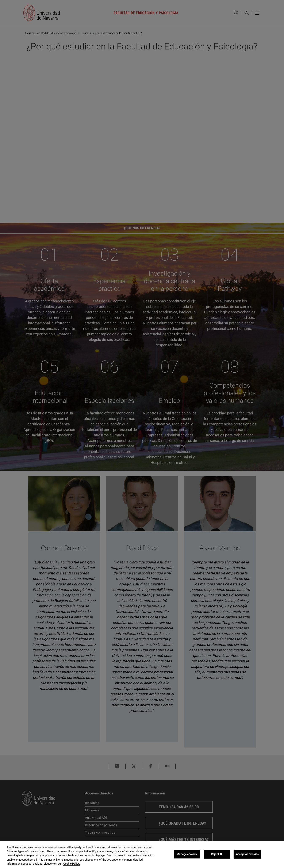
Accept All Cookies (247, 854)
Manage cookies (187, 854)
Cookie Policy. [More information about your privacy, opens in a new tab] (72, 864)
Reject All (217, 854)
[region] (142, 854)
